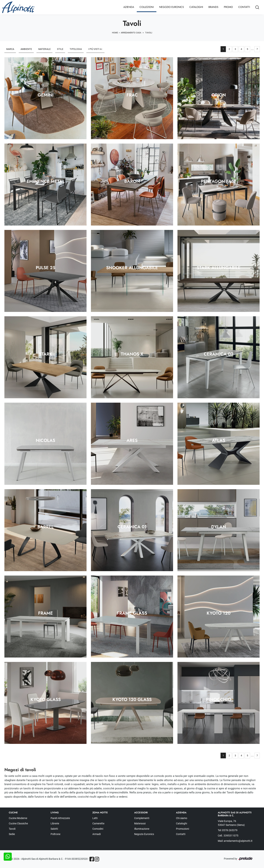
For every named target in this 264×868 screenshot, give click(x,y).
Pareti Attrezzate (60, 818)
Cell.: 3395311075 (228, 836)
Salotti (54, 829)
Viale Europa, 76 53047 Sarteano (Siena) (231, 823)
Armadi (97, 834)
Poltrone (55, 834)
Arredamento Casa (131, 33)
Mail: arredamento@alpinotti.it (235, 841)
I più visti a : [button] (95, 49)
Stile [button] (60, 49)
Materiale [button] (44, 49)
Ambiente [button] (26, 49)
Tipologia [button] (76, 49)
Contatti (244, 7)
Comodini (98, 829)
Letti (95, 818)
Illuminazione (142, 829)
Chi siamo (182, 818)
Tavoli (149, 33)
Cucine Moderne (18, 818)
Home (115, 33)
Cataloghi (196, 7)
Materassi (140, 823)
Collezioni (147, 7)
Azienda (129, 7)
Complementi (142, 818)
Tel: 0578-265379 (228, 830)
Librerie (55, 823)
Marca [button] (10, 49)
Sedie (12, 834)
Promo (228, 7)
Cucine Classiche (18, 823)
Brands (213, 7)
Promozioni (183, 829)
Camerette (98, 823)
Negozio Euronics (172, 7)
